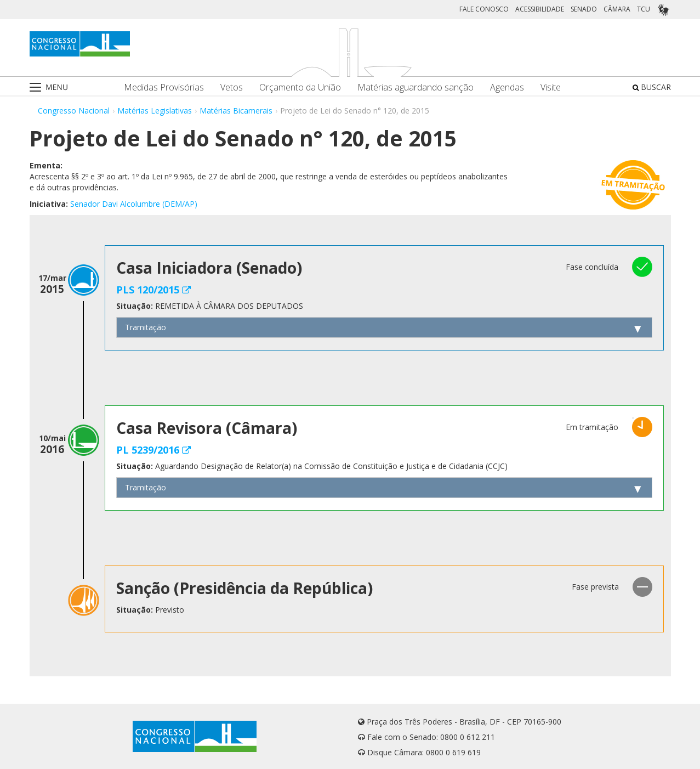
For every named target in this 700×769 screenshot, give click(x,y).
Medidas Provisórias (164, 87)
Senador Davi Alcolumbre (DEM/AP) (134, 204)
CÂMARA (617, 9)
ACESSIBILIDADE (540, 9)
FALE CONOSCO (484, 9)
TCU (644, 9)
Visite (551, 87)
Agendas (507, 87)
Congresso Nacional (74, 111)
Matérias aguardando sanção (416, 87)
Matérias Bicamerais (236, 111)
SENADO (584, 9)
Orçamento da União (300, 87)
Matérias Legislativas (155, 111)
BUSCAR (652, 87)
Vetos (232, 87)
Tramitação (146, 327)
